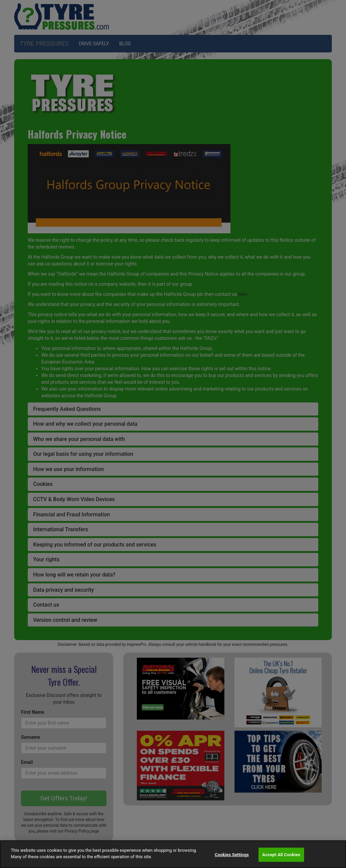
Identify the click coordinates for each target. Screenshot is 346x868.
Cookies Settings (232, 855)
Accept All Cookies (281, 855)
